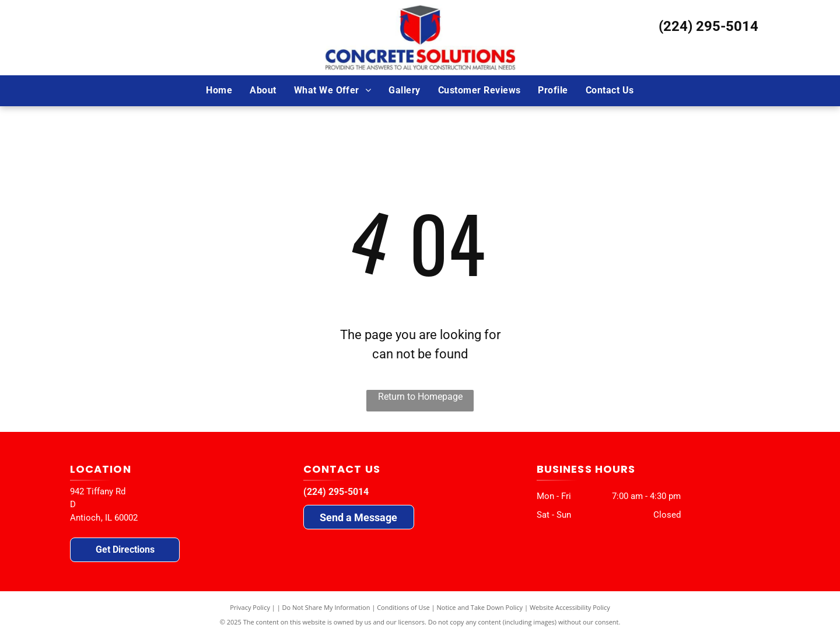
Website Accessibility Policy (570, 607)
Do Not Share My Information (326, 607)
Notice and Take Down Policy (480, 607)
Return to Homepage (420, 397)
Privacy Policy (250, 607)
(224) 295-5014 (708, 26)
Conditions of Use (403, 607)
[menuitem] (219, 90)
